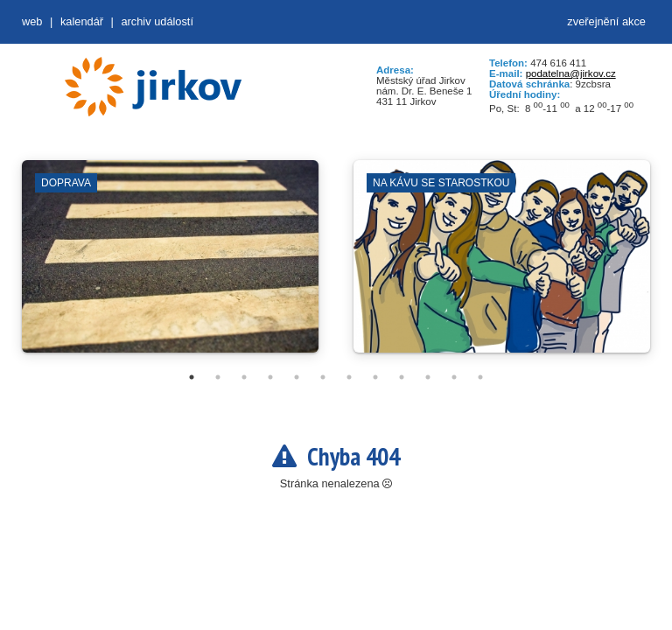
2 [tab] (218, 377)
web (32, 21)
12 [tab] (480, 377)
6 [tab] (323, 377)
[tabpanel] (170, 265)
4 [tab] (270, 377)
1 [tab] (192, 377)
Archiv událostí (157, 21)
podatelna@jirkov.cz (571, 73)
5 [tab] (297, 377)
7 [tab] (349, 377)
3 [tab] (244, 377)
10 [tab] (428, 377)
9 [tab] (402, 377)
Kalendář (82, 21)
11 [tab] (454, 377)
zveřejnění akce (606, 21)
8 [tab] (375, 377)
